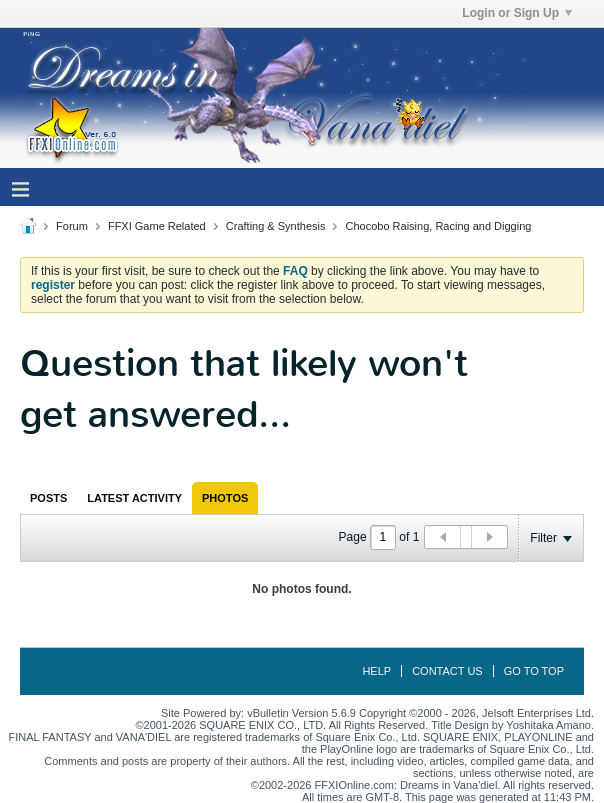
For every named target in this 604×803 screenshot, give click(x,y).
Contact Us (447, 671)
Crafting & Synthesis (276, 226)
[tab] (48, 498)
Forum (72, 226)
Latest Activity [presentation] (134, 498)
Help (376, 671)
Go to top (534, 671)
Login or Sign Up (517, 13)
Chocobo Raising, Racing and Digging (439, 226)
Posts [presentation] (48, 498)
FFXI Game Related (157, 226)
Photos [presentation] (225, 498)
